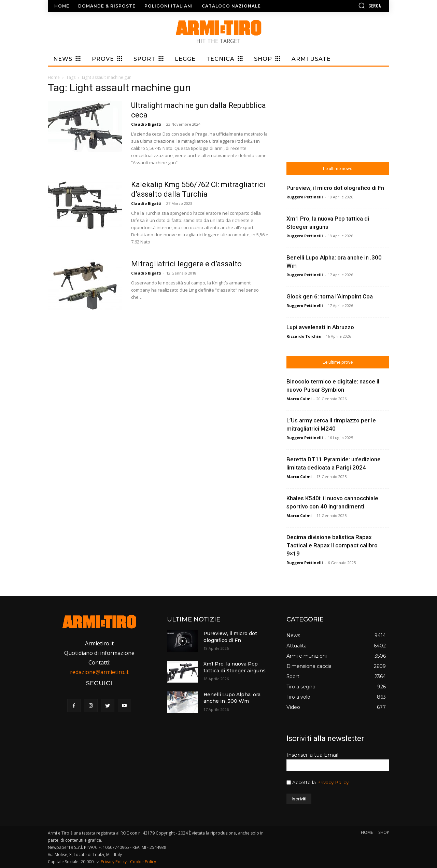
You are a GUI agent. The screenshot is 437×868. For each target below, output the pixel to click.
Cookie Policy (143, 862)
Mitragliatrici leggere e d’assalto (186, 264)
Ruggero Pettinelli (305, 197)
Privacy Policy (333, 782)
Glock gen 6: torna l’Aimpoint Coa (330, 296)
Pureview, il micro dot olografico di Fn (335, 188)
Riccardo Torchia (304, 336)
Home (54, 77)
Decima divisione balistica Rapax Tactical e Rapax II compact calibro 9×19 (332, 545)
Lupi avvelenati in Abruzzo (320, 327)
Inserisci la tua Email (312, 755)
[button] (350, 5)
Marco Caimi (299, 399)
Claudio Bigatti (146, 124)
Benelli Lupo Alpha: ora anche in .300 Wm (232, 698)
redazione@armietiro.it (99, 672)
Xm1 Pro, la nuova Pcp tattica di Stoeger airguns (235, 667)
